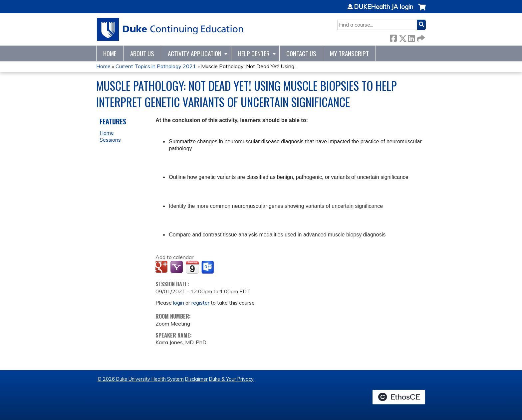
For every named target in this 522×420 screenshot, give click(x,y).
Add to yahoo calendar (177, 267)
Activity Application (195, 53)
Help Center (254, 53)
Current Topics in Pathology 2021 (156, 66)
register (200, 303)
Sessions (110, 140)
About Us (142, 53)
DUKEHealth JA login (384, 7)
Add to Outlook (208, 267)
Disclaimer (196, 379)
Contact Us (301, 53)
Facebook (393, 37)
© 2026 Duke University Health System (141, 379)
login (179, 303)
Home (110, 53)
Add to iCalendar (192, 267)
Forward (420, 37)
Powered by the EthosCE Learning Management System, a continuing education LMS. (399, 397)
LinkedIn (411, 37)
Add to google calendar (162, 267)
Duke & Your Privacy (231, 379)
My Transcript (349, 53)
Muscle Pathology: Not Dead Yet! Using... (249, 66)
